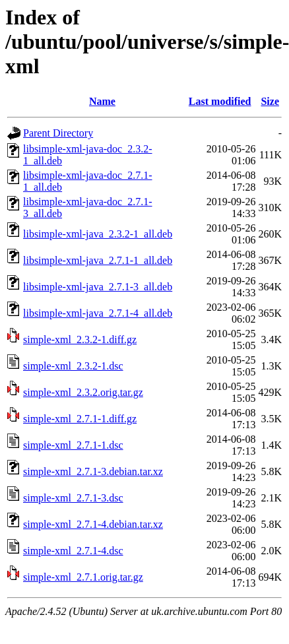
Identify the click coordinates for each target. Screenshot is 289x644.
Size (270, 101)
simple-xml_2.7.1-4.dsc (73, 551)
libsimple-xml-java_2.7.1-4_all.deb (98, 313)
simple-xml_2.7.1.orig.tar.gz (83, 577)
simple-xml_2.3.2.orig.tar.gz (83, 392)
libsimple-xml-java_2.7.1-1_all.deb (98, 260)
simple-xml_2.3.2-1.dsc (73, 366)
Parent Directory (58, 133)
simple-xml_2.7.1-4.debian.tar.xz (93, 524)
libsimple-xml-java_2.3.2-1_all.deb (98, 234)
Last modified (220, 101)
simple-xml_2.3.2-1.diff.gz (80, 339)
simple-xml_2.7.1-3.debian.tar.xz (93, 471)
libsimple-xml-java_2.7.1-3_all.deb (98, 287)
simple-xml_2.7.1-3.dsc (73, 498)
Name (102, 101)
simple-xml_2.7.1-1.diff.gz (80, 419)
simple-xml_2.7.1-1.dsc (73, 445)
